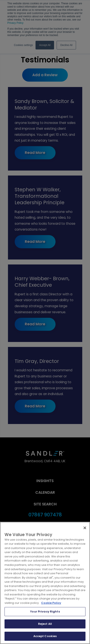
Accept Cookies (45, 636)
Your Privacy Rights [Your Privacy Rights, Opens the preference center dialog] (45, 612)
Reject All (45, 624)
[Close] (85, 528)
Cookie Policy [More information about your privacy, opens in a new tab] (51, 603)
